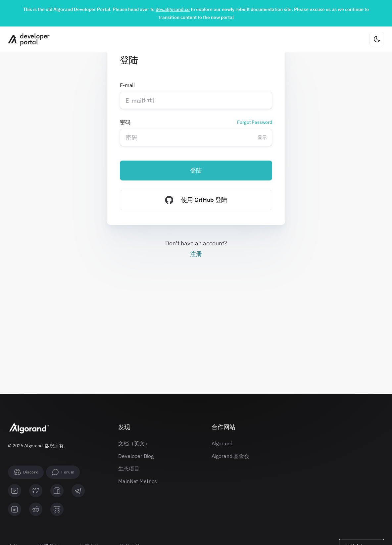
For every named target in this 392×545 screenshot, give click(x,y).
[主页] (26, 39)
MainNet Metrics (138, 481)
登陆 (196, 170)
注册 (196, 254)
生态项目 (129, 469)
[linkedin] (15, 509)
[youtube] (15, 491)
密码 (196, 122)
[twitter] (36, 491)
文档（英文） (134, 443)
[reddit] (36, 509)
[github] (57, 509)
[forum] (63, 472)
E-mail (127, 85)
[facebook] (57, 491)
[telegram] (78, 491)
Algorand (222, 443)
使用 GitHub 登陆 (196, 200)
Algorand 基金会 (230, 456)
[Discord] (26, 472)
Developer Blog (136, 456)
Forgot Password (255, 122)
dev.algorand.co (173, 9)
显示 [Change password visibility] (262, 137)
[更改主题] (377, 39)
